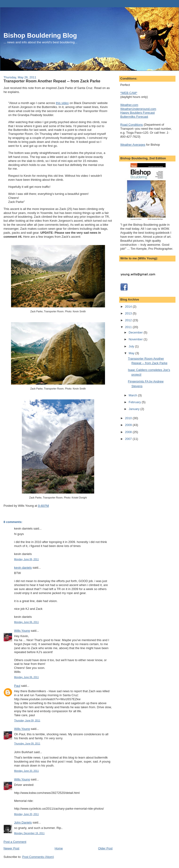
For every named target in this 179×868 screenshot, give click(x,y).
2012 (129, 320)
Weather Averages (133, 145)
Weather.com (129, 105)
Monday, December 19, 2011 (29, 833)
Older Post (105, 848)
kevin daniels (23, 568)
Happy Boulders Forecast (138, 113)
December (136, 332)
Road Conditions (132, 125)
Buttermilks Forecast (134, 117)
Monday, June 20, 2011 (26, 771)
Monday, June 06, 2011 (26, 559)
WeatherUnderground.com (138, 109)
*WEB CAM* (129, 93)
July (132, 346)
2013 (129, 313)
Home (59, 848)
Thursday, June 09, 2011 (27, 721)
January (135, 409)
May (132, 353)
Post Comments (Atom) (38, 857)
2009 (129, 425)
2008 (129, 432)
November (136, 339)
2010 (129, 418)
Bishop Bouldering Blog (40, 35)
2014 (129, 307)
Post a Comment (15, 842)
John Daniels (23, 822)
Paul (17, 686)
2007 (129, 439)
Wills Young (22, 631)
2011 (129, 327)
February (135, 402)
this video (62, 103)
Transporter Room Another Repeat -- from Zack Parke (52, 81)
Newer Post (11, 848)
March (133, 395)
